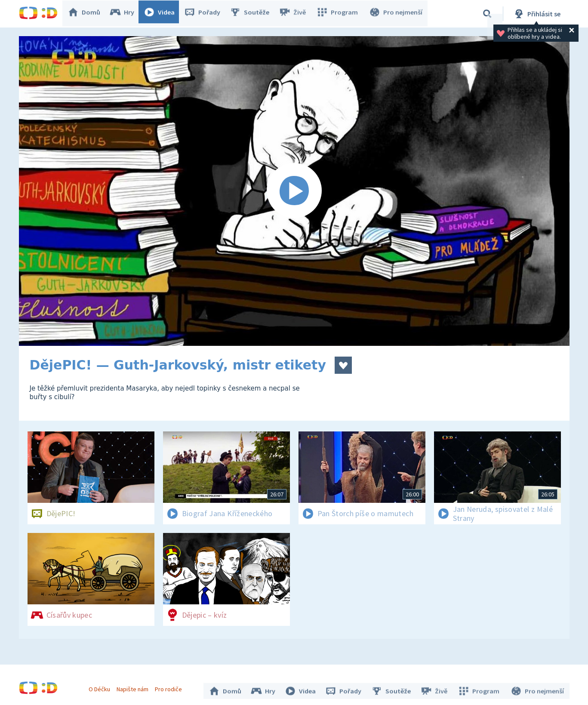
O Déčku (102, 687)
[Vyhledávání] (487, 14)
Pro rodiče (171, 687)
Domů (88, 14)
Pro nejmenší (397, 14)
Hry (126, 14)
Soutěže (254, 14)
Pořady (206, 14)
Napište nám (135, 687)
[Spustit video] (294, 191)
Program (340, 14)
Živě (296, 14)
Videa (163, 14)
